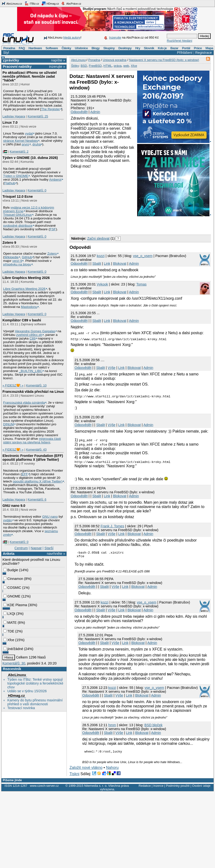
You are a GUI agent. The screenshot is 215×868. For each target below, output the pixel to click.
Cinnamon (13, 579)
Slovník (149, 48)
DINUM (9, 424)
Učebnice (81, 48)
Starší (49, 548)
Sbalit (97, 264)
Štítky (75, 66)
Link (107, 264)
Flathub (10, 183)
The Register (50, 109)
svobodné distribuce (18, 226)
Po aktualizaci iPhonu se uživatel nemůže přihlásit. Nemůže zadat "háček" (30, 76)
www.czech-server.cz (44, 788)
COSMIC (12, 588)
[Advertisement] (126, 224)
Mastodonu (29, 307)
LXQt (9, 614)
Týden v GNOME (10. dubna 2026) (30, 158)
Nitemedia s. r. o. (96, 788)
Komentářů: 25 (38, 116)
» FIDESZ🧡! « (13, 385)
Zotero (52, 254)
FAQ (22, 48)
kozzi (101, 256)
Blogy (96, 48)
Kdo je (162, 48)
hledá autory (72, 37)
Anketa (9, 554)
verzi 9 (17, 261)
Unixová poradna (114, 60)
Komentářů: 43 (36, 450)
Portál (186, 48)
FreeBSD (95, 66)
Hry (138, 48)
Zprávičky (11, 60)
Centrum (21, 548)
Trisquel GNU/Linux (17, 215)
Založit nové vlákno (86, 770)
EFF (25, 474)
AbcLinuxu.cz (12, 3)
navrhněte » (56, 554)
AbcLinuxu (17, 675)
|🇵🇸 (5, 152)
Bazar (174, 48)
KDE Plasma (15, 605)
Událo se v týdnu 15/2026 (27, 691)
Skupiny (109, 48)
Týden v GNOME (16, 176)
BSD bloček (153, 726)
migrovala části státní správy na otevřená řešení (32, 441)
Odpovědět (79, 112)
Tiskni (74, 776)
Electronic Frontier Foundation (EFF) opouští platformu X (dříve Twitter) (33, 458)
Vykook (102, 284)
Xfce (9, 640)
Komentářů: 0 (37, 190)
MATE (10, 623)
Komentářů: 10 (36, 385)
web (126, 66)
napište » (58, 60)
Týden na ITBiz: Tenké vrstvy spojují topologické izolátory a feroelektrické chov (35, 683)
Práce (198, 48)
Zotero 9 (9, 243)
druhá (37, 144)
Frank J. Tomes (112, 526)
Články (66, 48)
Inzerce (158, 788)
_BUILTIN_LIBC (30, 371)
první (25, 144)
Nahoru (112, 770)
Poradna (9, 48)
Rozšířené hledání (180, 41)
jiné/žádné (13, 649)
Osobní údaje (201, 788)
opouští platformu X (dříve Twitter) (38, 481)
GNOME (12, 596)
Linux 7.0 (10, 122)
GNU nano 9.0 (14, 506)
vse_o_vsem (143, 256)
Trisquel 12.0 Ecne (18, 197)
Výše (112, 368)
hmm (112, 726)
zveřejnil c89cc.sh (29, 335)
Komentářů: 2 (19, 152)
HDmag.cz (50, 3)
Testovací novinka (21, 708)
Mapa (209, 48)
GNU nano (50, 517)
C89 (32, 338)
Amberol (55, 180)
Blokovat (120, 264)
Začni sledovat (98, 238)
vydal (29, 133)
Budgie (11, 570)
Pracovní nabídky (17, 67)
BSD (84, 66)
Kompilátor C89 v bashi (22, 320)
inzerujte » (57, 67)
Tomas (141, 284)
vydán (7, 520)
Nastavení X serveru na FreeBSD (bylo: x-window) (164, 60)
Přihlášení (185, 53)
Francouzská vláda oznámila (24, 403)
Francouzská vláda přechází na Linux (33, 392)
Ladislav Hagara (14, 116)
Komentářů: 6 (37, 499)
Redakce (145, 788)
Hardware (35, 48)
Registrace (204, 53)
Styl (6, 53)
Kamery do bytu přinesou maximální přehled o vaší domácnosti (35, 702)
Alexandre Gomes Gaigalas (35, 331)
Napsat (36, 548)
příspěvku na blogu (17, 264)
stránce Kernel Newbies (20, 141)
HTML (108, 66)
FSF (53, 229)
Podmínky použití (178, 788)
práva (118, 66)
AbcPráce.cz (71, 3)
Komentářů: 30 (14, 663)
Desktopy (125, 48)
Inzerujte (115, 37)
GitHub (27, 257)
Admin (95, 112)
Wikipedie (11, 257)
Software (52, 48)
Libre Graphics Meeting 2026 (26, 278)
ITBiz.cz (32, 3)
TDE (9, 631)
